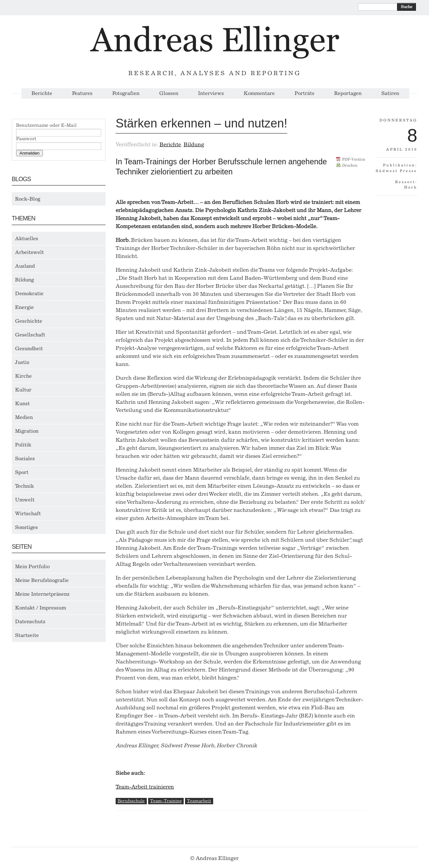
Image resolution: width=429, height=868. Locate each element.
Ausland (25, 266)
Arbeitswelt (29, 252)
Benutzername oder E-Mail (46, 125)
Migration (27, 431)
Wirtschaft (28, 513)
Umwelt (25, 500)
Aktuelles (27, 238)
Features (82, 93)
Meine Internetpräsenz (42, 594)
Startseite (27, 635)
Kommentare (259, 93)
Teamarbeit (199, 801)
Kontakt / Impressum (41, 608)
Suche (407, 7)
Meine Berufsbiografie (42, 580)
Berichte (42, 93)
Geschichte (29, 321)
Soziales (25, 458)
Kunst (22, 403)
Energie (24, 307)
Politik (23, 445)
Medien (24, 417)
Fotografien (126, 93)
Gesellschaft (30, 335)
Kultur (23, 390)
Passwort (26, 139)
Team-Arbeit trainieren (145, 787)
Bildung (24, 280)
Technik (24, 486)
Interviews (211, 93)
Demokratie (29, 293)
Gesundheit (29, 348)
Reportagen (348, 93)
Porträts (304, 93)
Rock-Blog (28, 199)
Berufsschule (131, 801)
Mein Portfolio (32, 566)
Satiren (390, 93)
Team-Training (166, 801)
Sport (22, 472)
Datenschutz (30, 621)
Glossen (169, 93)
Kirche (23, 376)
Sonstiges (26, 527)
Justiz (22, 362)
